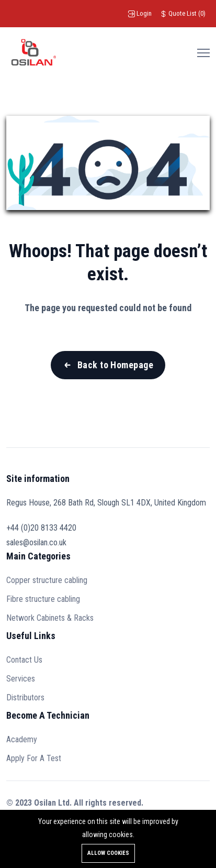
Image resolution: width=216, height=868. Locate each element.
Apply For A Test (34, 758)
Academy (22, 739)
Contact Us (24, 660)
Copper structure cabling (47, 580)
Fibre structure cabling (43, 599)
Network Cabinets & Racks (50, 618)
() (183, 14)
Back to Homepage (115, 365)
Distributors (25, 697)
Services (21, 679)
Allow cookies (108, 853)
